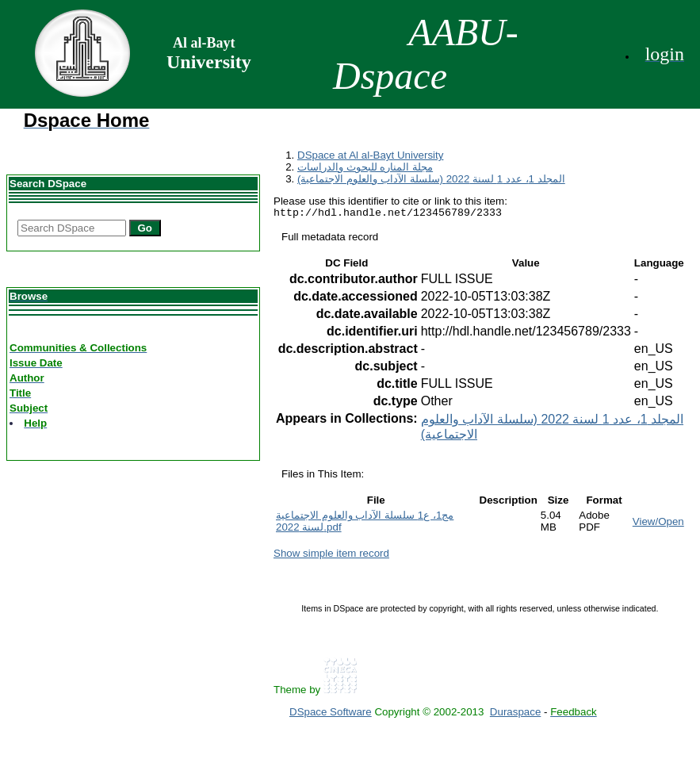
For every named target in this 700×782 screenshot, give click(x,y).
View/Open (658, 524)
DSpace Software (331, 714)
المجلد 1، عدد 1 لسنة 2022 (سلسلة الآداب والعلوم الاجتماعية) (431, 179)
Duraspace (515, 714)
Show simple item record (331, 556)
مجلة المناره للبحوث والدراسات (365, 167)
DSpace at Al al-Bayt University (370, 155)
